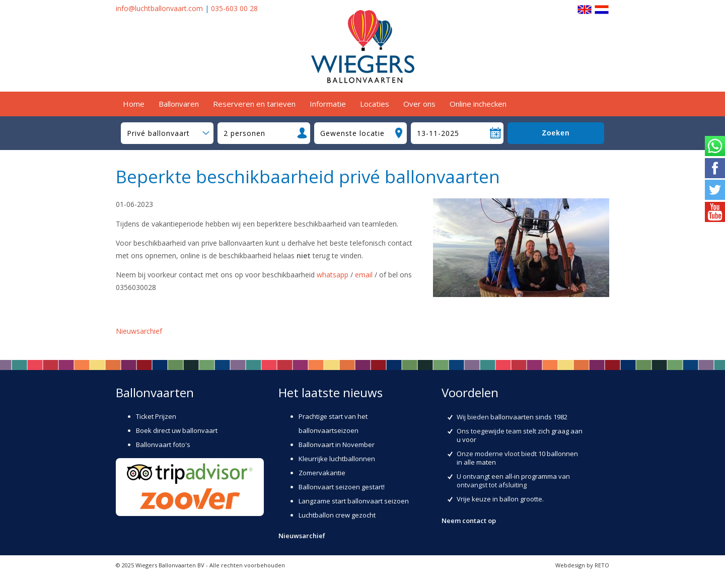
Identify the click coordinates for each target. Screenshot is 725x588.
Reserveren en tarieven (254, 104)
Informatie (328, 104)
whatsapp (333, 275)
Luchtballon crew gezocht (337, 515)
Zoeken (556, 133)
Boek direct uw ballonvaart (177, 430)
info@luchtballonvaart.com (159, 8)
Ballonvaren (179, 104)
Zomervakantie (322, 473)
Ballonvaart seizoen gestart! (342, 487)
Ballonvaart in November (337, 445)
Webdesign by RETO (582, 565)
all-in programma (531, 476)
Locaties (375, 104)
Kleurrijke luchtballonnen (337, 459)
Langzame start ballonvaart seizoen (354, 501)
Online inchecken (478, 104)
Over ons (419, 104)
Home (134, 104)
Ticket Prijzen (156, 416)
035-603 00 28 (234, 8)
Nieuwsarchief (139, 331)
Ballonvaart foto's (163, 445)
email (364, 275)
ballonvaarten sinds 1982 (529, 417)
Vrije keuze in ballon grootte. (500, 499)
